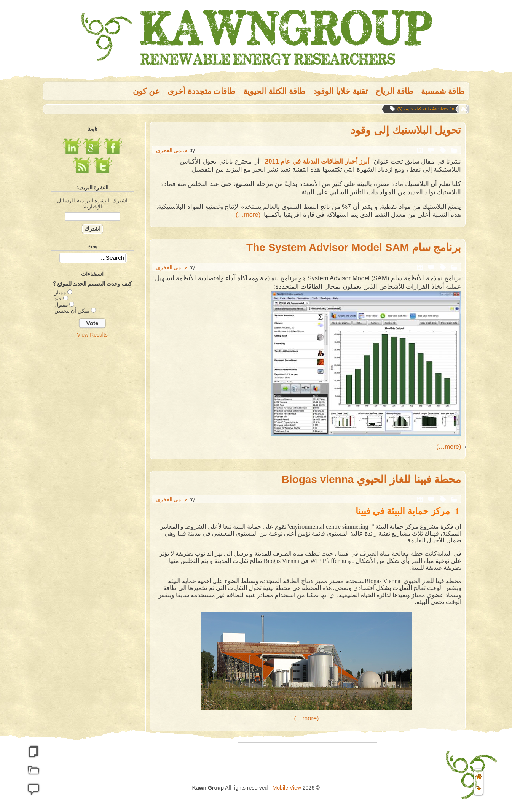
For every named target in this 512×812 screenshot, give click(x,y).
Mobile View (287, 788)
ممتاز (60, 292)
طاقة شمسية (443, 91)
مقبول (61, 305)
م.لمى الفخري (172, 150)
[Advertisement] (93, 385)
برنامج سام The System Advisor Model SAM (354, 247)
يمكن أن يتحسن (72, 311)
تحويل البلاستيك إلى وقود (406, 130)
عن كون (146, 91)
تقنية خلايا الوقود (341, 91)
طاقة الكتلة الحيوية (274, 91)
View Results (92, 335)
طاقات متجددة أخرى (202, 91)
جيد (58, 299)
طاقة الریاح (394, 91)
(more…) (248, 215)
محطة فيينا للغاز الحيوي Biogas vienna (372, 479)
